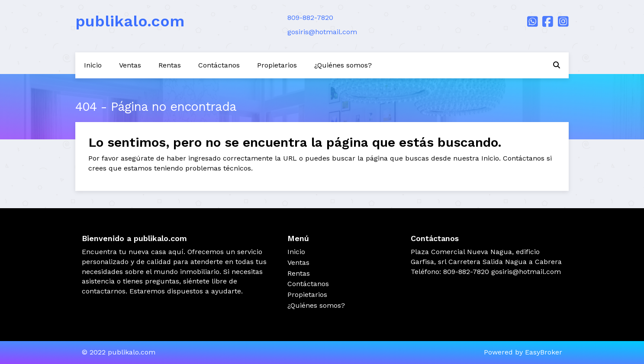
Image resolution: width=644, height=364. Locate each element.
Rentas (170, 65)
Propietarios (277, 65)
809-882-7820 (310, 18)
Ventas (130, 65)
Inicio (93, 65)
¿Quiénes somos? (343, 65)
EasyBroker (544, 352)
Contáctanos (219, 65)
